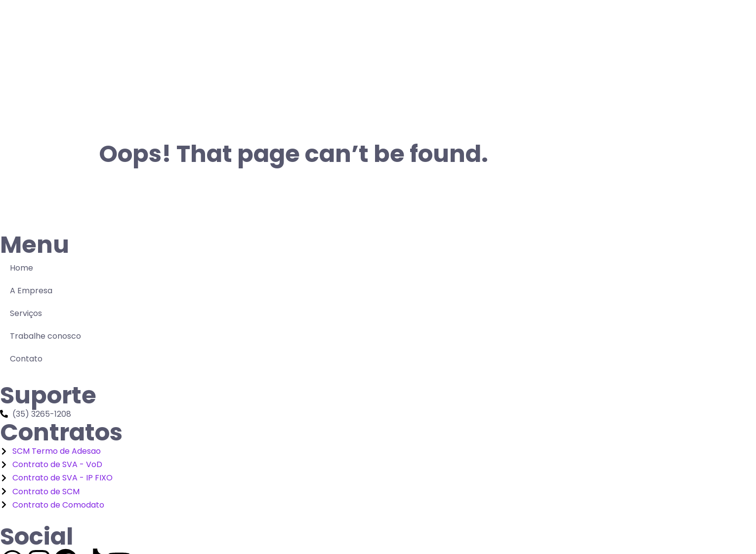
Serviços (26, 255)
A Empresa (31, 232)
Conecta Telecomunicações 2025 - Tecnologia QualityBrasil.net (123, 536)
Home (21, 210)
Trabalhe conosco (45, 278)
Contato (26, 300)
